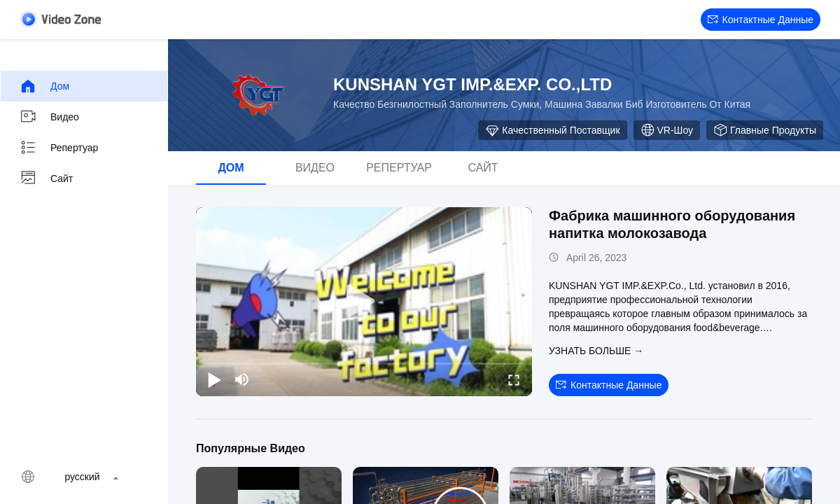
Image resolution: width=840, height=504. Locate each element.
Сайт (46, 178)
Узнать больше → (596, 351)
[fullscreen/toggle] (514, 379)
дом (44, 86)
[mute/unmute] (242, 379)
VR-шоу (667, 130)
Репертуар (59, 148)
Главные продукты (765, 130)
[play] (364, 302)
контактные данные (761, 20)
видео (49, 117)
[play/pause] (214, 379)
